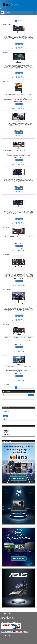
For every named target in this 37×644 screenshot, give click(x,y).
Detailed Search (6, 397)
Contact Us (3, 615)
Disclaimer (11, 617)
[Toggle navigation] (34, 13)
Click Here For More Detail (18, 47)
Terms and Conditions (11, 618)
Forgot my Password (7, 418)
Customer (3, 616)
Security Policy (4, 618)
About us (7, 615)
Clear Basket (5, 433)
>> (34, 21)
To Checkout (5, 431)
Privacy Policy (8, 616)
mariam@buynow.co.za (5, 637)
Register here (6, 419)
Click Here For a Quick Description (18, 49)
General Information (5, 617)
